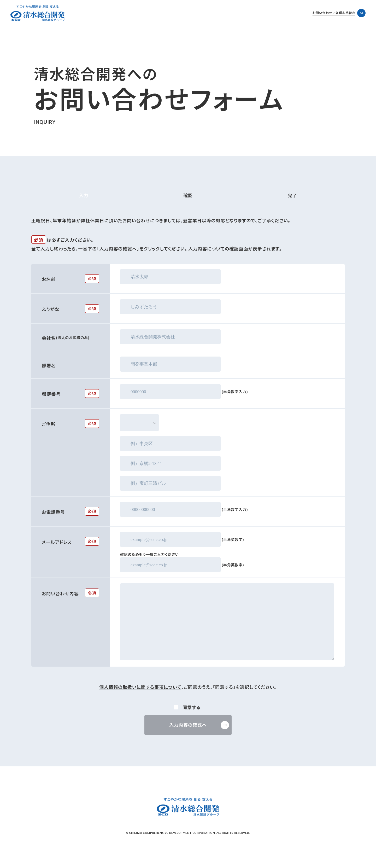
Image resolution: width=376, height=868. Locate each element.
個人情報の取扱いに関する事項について (140, 687)
